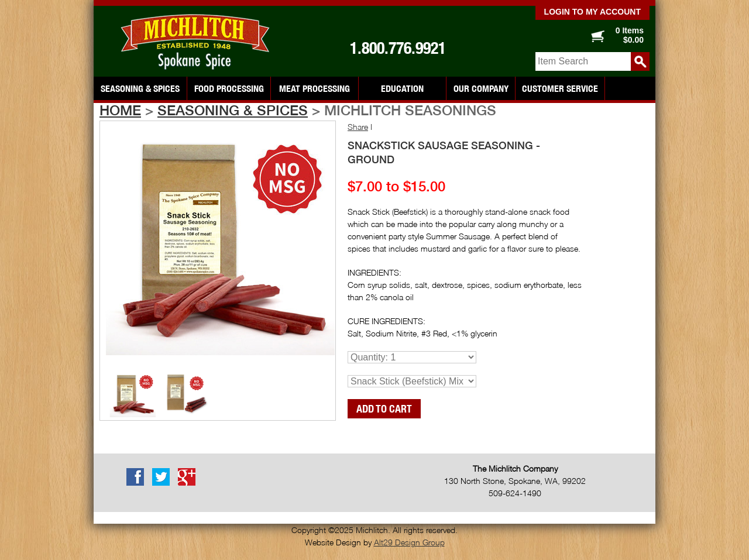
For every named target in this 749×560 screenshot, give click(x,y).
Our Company (481, 88)
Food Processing (229, 88)
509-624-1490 (515, 493)
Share (358, 127)
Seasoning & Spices (140, 88)
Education (402, 88)
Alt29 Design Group (409, 542)
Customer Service (560, 88)
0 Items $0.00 (630, 35)
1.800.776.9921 (398, 48)
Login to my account (592, 12)
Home (120, 110)
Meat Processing (315, 88)
